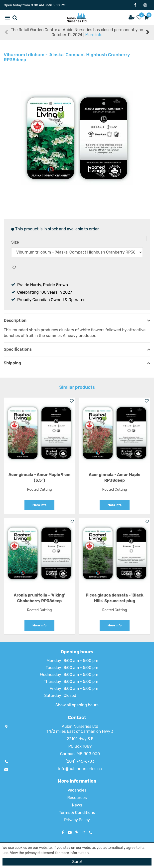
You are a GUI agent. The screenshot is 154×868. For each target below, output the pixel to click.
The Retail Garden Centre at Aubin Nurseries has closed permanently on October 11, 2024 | (77, 32)
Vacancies (77, 790)
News (77, 805)
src (15, 17)
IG (145, 5)
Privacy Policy (77, 820)
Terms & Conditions (77, 813)
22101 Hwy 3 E (80, 739)
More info (94, 35)
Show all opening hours (77, 705)
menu (7, 17)
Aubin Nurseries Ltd (80, 726)
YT (70, 832)
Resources (77, 798)
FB (135, 5)
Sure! (77, 862)
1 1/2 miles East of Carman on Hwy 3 (80, 731)
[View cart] (147, 17)
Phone (91, 832)
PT (77, 832)
